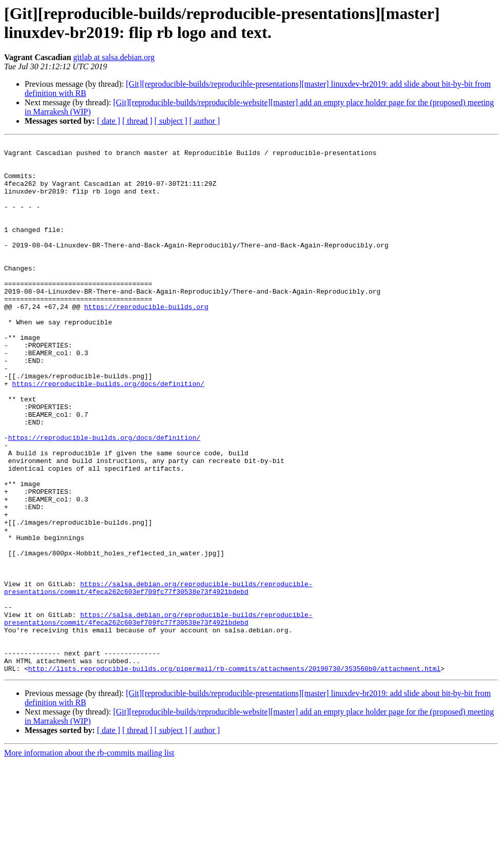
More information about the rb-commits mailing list (89, 859)
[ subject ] (171, 121)
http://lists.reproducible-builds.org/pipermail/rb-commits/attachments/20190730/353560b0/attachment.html (234, 775)
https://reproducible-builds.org (146, 340)
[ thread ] (137, 121)
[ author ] (205, 121)
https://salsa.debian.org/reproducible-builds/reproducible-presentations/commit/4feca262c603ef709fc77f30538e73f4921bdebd (158, 678)
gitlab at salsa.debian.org (114, 57)
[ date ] (109, 121)
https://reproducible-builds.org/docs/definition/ (108, 433)
